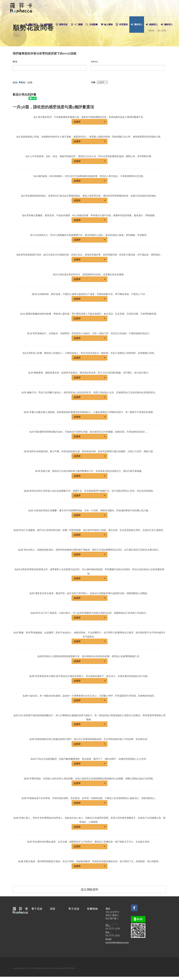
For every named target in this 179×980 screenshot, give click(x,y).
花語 (53, 909)
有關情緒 (92, 909)
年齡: (94, 82)
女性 (30, 83)
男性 (23, 83)
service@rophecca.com (117, 942)
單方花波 (74, 909)
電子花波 (37, 909)
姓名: (15, 62)
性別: (15, 83)
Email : (95, 62)
